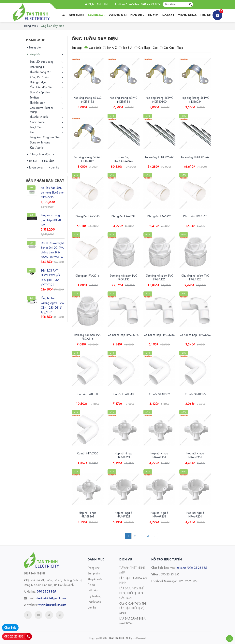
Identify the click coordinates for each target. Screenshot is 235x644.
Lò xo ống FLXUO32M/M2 (124, 159)
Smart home (37, 122)
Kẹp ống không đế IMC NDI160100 (159, 100)
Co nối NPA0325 (195, 394)
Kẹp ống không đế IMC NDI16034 (195, 100)
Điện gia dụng (39, 82)
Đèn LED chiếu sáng (42, 61)
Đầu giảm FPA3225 (159, 216)
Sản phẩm (96, 15)
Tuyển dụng (188, 15)
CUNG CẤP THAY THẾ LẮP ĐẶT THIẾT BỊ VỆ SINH (133, 608)
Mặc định (93, 47)
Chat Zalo (10, 627)
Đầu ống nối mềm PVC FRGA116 (88, 337)
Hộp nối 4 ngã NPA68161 (88, 515)
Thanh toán (94, 602)
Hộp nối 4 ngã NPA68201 (195, 455)
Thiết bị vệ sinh (39, 117)
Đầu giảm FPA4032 (123, 216)
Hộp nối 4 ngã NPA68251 (159, 455)
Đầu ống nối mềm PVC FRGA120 (195, 277)
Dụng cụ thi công (40, 142)
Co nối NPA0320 (88, 453)
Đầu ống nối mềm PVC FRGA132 (123, 277)
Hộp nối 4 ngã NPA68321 (123, 455)
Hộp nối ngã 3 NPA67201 (195, 515)
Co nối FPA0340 (124, 394)
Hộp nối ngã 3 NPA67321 (123, 515)
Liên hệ (206, 15)
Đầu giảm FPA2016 (88, 275)
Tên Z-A (125, 47)
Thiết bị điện (37, 102)
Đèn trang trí (38, 67)
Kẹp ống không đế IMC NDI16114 (124, 100)
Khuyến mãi (95, 579)
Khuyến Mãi (118, 15)
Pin (32, 132)
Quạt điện (36, 127)
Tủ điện (34, 97)
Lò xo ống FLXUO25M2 (159, 157)
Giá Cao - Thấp (171, 47)
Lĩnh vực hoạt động (39, 154)
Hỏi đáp (168, 15)
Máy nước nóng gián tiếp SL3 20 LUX (51, 220)
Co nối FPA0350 (88, 394)
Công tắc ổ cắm (40, 77)
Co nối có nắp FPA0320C (195, 335)
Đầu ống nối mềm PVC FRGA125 (159, 277)
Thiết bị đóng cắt (40, 72)
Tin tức (153, 15)
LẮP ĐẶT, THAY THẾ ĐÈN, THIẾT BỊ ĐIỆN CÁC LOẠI (131, 593)
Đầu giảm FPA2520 (195, 216)
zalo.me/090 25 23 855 (192, 568)
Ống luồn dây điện (42, 87)
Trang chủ (30, 26)
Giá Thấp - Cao (146, 47)
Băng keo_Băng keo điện (45, 137)
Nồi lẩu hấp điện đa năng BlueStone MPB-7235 (52, 192)
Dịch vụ (137, 15)
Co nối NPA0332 (159, 394)
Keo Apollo (37, 147)
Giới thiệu (76, 15)
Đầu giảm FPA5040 (88, 216)
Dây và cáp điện (40, 92)
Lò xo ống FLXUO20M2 (195, 157)
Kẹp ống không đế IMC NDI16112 (88, 100)
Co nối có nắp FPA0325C (159, 335)
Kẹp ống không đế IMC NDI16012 (88, 159)
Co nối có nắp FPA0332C (123, 335)
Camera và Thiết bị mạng (42, 110)
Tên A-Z (110, 47)
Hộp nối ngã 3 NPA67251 (159, 515)
